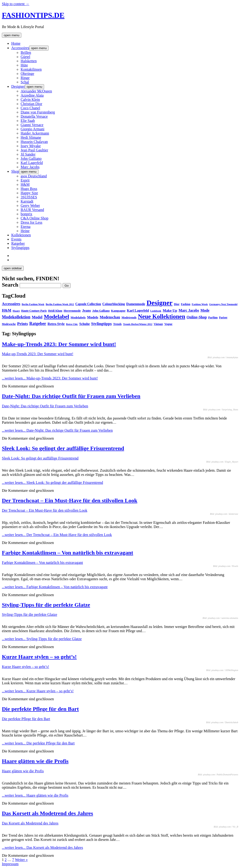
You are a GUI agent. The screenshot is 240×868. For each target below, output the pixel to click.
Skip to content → (16, 4)
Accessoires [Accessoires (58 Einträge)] (11, 304)
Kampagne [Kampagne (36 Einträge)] (118, 311)
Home (16, 43)
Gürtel (25, 57)
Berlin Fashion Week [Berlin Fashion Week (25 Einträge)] (33, 304)
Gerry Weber (30, 206)
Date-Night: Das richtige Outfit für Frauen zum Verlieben (71, 396)
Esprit (25, 180)
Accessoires (20, 48)
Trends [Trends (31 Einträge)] (117, 324)
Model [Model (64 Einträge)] (37, 317)
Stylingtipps (20, 248)
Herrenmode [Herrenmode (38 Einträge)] (72, 311)
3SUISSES (29, 197)
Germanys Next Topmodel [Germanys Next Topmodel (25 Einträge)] (223, 304)
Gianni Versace (32, 125)
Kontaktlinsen (31, 69)
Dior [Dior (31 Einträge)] (177, 304)
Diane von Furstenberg (38, 112)
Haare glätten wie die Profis (35, 761)
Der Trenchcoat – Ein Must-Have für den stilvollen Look (70, 500)
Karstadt (27, 201)
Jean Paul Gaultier (34, 150)
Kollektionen (21, 235)
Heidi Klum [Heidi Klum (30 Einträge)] (55, 311)
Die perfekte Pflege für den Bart (40, 709)
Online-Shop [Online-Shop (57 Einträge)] (197, 317)
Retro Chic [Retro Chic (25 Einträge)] (72, 324)
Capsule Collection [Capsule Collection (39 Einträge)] (88, 304)
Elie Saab (28, 121)
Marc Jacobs (30, 167)
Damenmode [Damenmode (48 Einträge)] (136, 304)
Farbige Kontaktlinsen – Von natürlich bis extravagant (67, 553)
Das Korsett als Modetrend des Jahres (47, 813)
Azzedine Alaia (32, 95)
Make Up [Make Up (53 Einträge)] (170, 310)
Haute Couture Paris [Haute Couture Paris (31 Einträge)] (34, 311)
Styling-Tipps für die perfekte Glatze (46, 605)
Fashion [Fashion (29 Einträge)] (186, 304)
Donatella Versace (34, 116)
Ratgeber (18, 243)
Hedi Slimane (31, 137)
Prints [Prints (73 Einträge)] (22, 324)
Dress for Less (31, 222)
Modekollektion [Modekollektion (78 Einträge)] (16, 317)
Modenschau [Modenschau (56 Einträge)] (110, 317)
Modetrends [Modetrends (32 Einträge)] (129, 317)
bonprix (26, 214)
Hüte (24, 65)
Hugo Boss (29, 189)
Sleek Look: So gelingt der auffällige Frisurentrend (63, 448)
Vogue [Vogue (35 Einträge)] (168, 324)
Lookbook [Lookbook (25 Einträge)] (156, 311)
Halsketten (29, 61)
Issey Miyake (31, 146)
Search (10, 285)
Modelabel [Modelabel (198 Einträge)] (56, 317)
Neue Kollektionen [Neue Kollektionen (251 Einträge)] (161, 316)
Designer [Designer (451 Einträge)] (159, 303)
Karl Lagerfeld (32, 163)
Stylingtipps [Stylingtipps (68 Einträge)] (101, 324)
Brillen (26, 53)
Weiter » (21, 860)
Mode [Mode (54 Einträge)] (205, 310)
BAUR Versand (32, 210)
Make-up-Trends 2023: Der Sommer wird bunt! (59, 344)
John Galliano (31, 159)
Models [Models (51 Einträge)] (93, 317)
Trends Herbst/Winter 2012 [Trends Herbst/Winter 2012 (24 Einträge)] (138, 324)
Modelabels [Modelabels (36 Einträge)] (78, 317)
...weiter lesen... (50, 378)
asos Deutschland (34, 176)
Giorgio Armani (32, 129)
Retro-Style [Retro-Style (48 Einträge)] (56, 324)
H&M (25, 184)
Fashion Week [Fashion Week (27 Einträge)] (200, 304)
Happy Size (29, 193)
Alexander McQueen (36, 91)
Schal (25, 82)
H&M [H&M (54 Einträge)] (7, 310)
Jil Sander (28, 154)
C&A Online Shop (34, 218)
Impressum (10, 864)
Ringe (25, 78)
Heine (25, 231)
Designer (18, 86)
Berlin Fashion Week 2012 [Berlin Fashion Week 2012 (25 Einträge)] (60, 304)
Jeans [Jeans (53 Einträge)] (87, 310)
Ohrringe (27, 74)
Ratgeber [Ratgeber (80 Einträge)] (38, 324)
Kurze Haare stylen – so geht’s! (39, 657)
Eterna (26, 227)
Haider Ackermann (35, 133)
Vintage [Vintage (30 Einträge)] (158, 324)
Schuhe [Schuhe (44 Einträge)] (84, 324)
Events (16, 239)
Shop (15, 171)
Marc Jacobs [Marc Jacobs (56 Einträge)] (189, 310)
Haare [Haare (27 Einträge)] (16, 311)
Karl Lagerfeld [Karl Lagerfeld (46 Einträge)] (138, 310)
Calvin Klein (30, 100)
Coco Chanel (30, 108)
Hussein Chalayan (34, 142)
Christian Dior (31, 104)
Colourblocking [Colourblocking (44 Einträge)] (114, 304)
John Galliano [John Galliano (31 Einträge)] (101, 311)
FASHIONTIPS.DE (33, 15)
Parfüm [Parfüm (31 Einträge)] (213, 317)
